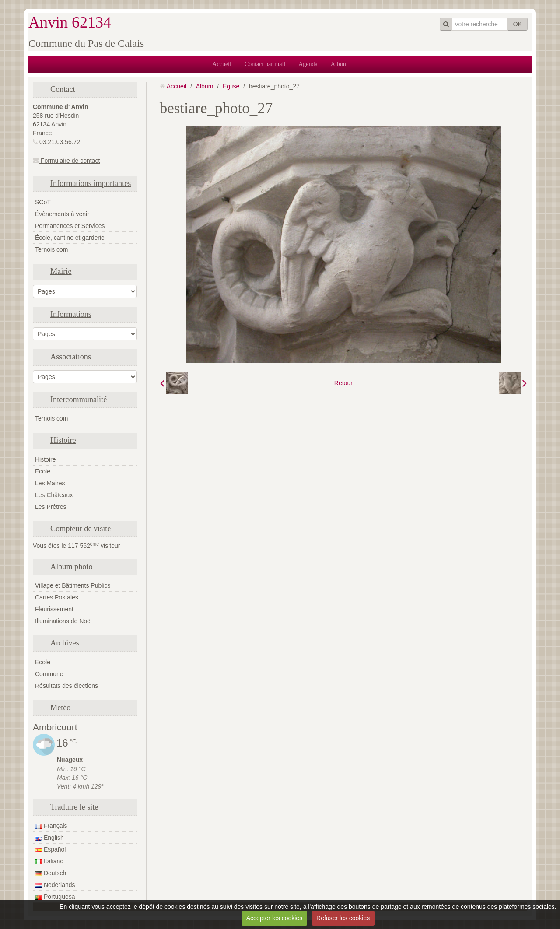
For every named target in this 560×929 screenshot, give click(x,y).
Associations (71, 357)
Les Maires (50, 483)
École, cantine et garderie (70, 238)
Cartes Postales (57, 597)
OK (518, 24)
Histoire (63, 440)
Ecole (43, 471)
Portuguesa (55, 897)
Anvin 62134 (70, 22)
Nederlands (55, 885)
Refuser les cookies (343, 918)
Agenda (308, 64)
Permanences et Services (70, 226)
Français (51, 826)
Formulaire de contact (66, 161)
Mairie (61, 271)
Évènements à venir (62, 214)
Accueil (222, 64)
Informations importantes (91, 183)
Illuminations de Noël (63, 621)
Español (50, 849)
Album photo (72, 567)
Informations (71, 314)
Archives (65, 643)
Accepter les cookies (274, 918)
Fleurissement (54, 609)
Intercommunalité (79, 400)
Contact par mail (265, 64)
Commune (49, 674)
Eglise (231, 86)
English (49, 838)
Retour (343, 383)
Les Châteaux (54, 495)
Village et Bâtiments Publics (73, 585)
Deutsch (51, 873)
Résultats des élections (66, 686)
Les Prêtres (51, 507)
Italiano (49, 861)
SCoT (43, 202)
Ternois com (51, 249)
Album (339, 64)
